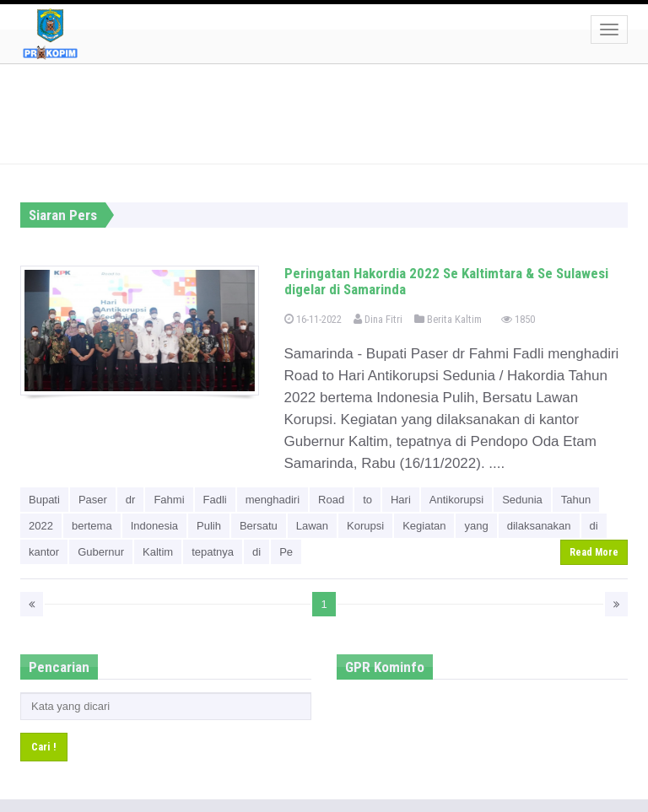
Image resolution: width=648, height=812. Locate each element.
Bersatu (259, 526)
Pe (286, 552)
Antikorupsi (456, 500)
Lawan (312, 526)
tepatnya (213, 552)
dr (131, 500)
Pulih (209, 526)
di (594, 526)
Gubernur (101, 552)
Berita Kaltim (448, 319)
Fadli (215, 500)
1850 (518, 319)
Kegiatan (424, 526)
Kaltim (158, 552)
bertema (92, 526)
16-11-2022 (313, 319)
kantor (44, 552)
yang (476, 526)
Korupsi (365, 526)
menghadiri (273, 500)
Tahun (576, 500)
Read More (594, 552)
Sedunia (522, 500)
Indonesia (154, 526)
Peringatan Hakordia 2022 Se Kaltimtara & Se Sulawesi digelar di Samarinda (446, 281)
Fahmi (169, 500)
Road (331, 500)
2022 (41, 526)
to (367, 500)
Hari (401, 500)
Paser (93, 500)
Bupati (44, 500)
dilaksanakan (539, 526)
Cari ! (44, 747)
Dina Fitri (378, 319)
